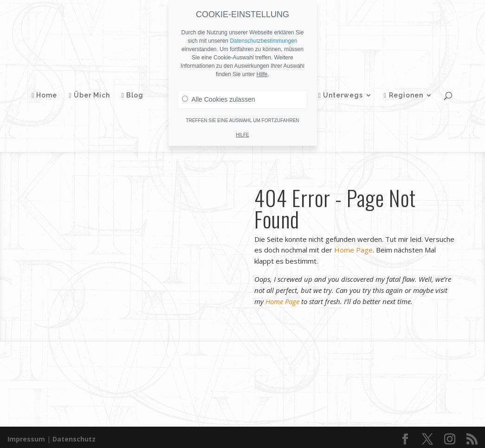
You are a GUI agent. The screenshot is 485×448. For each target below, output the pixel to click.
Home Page (353, 253)
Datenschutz (74, 435)
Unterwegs (336, 91)
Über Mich (94, 91)
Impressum (26, 435)
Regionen (398, 91)
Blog (138, 91)
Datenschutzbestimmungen (263, 41)
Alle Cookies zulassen (219, 99)
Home (49, 91)
